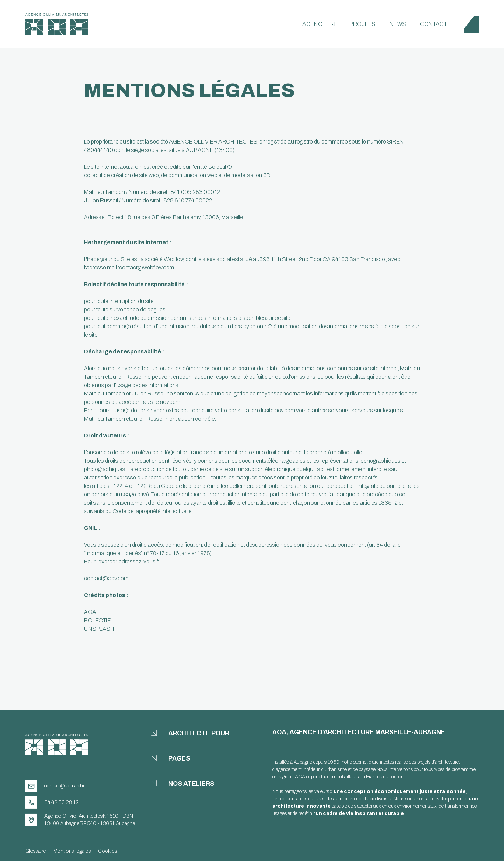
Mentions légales (72, 851)
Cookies (108, 851)
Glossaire (36, 851)
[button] (319, 24)
